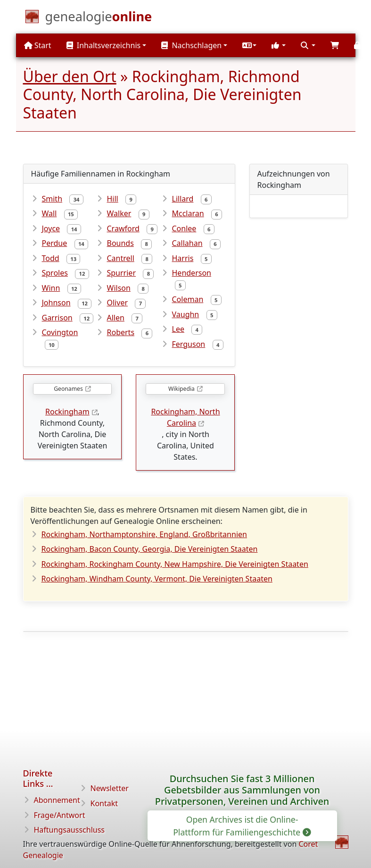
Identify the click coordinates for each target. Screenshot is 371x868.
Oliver (118, 303)
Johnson (56, 303)
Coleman (188, 299)
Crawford (123, 228)
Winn (51, 288)
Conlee (184, 228)
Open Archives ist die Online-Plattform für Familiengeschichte (241, 826)
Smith (52, 199)
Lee (178, 329)
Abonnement (57, 800)
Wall (49, 213)
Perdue (55, 243)
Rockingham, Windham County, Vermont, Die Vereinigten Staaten (157, 579)
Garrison (57, 318)
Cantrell (121, 258)
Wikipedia (181, 389)
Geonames (68, 389)
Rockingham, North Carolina (185, 417)
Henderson (192, 273)
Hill (113, 199)
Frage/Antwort (60, 815)
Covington (60, 332)
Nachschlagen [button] (191, 45)
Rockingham (67, 412)
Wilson (119, 288)
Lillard (183, 199)
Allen (116, 318)
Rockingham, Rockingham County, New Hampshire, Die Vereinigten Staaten (175, 564)
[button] (249, 45)
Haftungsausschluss (70, 830)
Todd (51, 258)
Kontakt (104, 803)
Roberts (121, 332)
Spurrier (122, 273)
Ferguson (189, 344)
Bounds (120, 243)
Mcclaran (188, 213)
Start (38, 45)
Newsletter (110, 788)
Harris (183, 258)
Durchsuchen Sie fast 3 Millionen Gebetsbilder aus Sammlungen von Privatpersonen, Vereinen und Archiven (242, 790)
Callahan (187, 243)
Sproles (55, 273)
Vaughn (186, 314)
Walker (119, 213)
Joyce (51, 228)
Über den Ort (70, 76)
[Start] (99, 18)
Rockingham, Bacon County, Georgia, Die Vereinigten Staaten (150, 549)
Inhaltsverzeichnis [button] (104, 45)
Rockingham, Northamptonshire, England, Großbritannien (144, 534)
